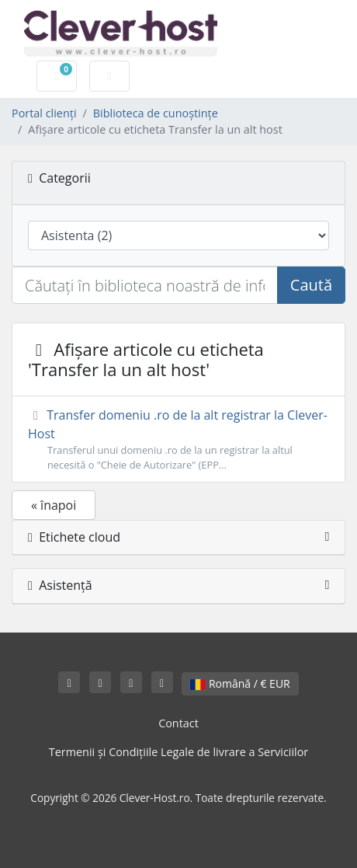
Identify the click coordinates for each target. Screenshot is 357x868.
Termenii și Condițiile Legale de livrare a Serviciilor (178, 752)
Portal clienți (44, 113)
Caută (311, 285)
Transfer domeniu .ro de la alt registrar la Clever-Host (178, 439)
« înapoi (54, 505)
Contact (178, 723)
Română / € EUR (240, 683)
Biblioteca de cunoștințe (156, 113)
